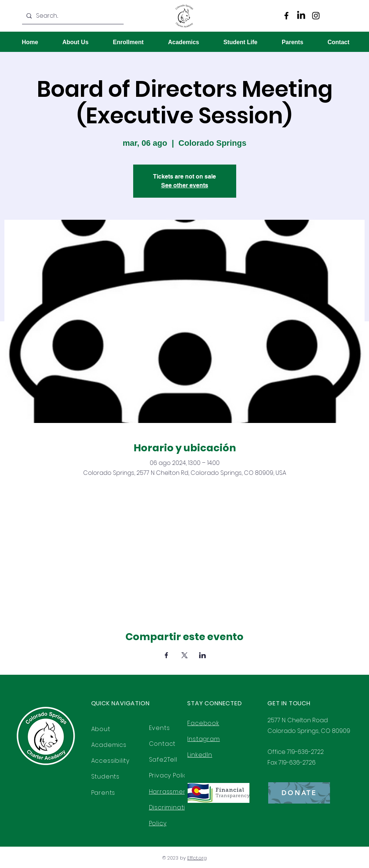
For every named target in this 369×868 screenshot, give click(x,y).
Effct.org (197, 858)
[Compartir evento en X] (184, 655)
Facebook (203, 723)
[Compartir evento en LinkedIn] (203, 655)
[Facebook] (286, 16)
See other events (185, 185)
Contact (162, 744)
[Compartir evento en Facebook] (166, 655)
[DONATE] (299, 793)
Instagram (203, 739)
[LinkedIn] (301, 16)
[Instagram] (316, 16)
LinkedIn (200, 755)
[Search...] (76, 16)
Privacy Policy (170, 775)
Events (159, 728)
